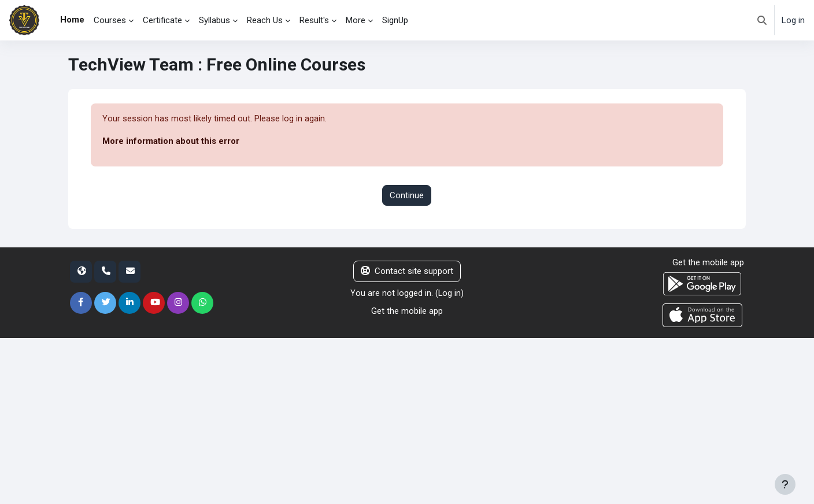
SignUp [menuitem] (395, 20)
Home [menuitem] (72, 20)
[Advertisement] (356, 419)
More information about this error (171, 142)
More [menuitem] (356, 20)
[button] (762, 20)
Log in (793, 20)
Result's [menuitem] (314, 20)
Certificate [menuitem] (162, 20)
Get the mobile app (407, 311)
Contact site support (407, 272)
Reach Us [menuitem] (265, 20)
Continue (407, 195)
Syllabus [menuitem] (214, 20)
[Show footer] (785, 484)
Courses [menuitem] (110, 20)
